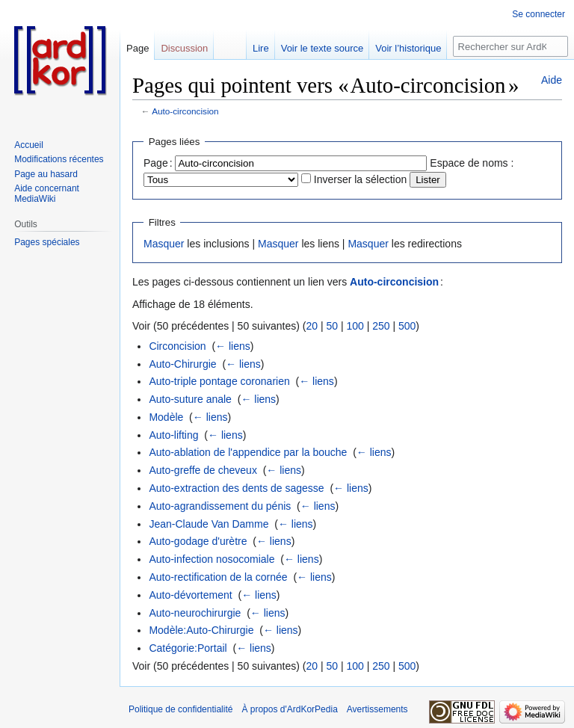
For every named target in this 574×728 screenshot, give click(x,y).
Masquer (164, 244)
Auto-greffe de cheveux (203, 470)
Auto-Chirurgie (182, 364)
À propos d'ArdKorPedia (289, 709)
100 (355, 326)
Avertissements (377, 709)
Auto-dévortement (190, 595)
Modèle (166, 417)
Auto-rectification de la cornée (218, 577)
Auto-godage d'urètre (198, 541)
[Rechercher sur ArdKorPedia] (510, 46)
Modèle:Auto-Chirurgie (201, 630)
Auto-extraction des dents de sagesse (236, 488)
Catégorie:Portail (188, 648)
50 (332, 326)
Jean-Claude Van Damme (209, 524)
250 (381, 326)
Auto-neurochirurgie (195, 613)
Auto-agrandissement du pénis (220, 506)
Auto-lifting (173, 435)
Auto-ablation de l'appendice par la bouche (248, 452)
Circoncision (177, 346)
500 (407, 326)
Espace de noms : (472, 163)
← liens (233, 346)
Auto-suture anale (190, 399)
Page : (158, 163)
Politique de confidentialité (180, 709)
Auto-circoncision (185, 111)
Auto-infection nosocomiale (212, 559)
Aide (552, 80)
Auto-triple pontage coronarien (219, 381)
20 (312, 326)
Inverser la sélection (361, 179)
